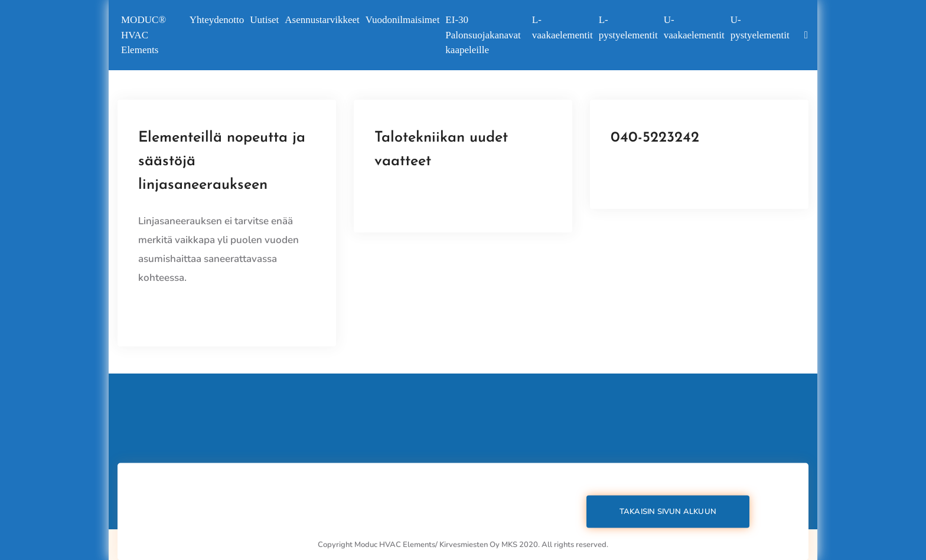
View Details (167, 312)
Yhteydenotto (217, 20)
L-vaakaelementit (563, 27)
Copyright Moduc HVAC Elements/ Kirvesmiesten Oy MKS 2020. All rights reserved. (463, 545)
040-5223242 (655, 138)
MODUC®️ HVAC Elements (144, 35)
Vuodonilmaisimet (403, 20)
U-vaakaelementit (694, 27)
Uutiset (264, 20)
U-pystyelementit (760, 27)
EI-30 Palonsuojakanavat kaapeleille (483, 35)
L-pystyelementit (628, 27)
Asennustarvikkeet (322, 20)
